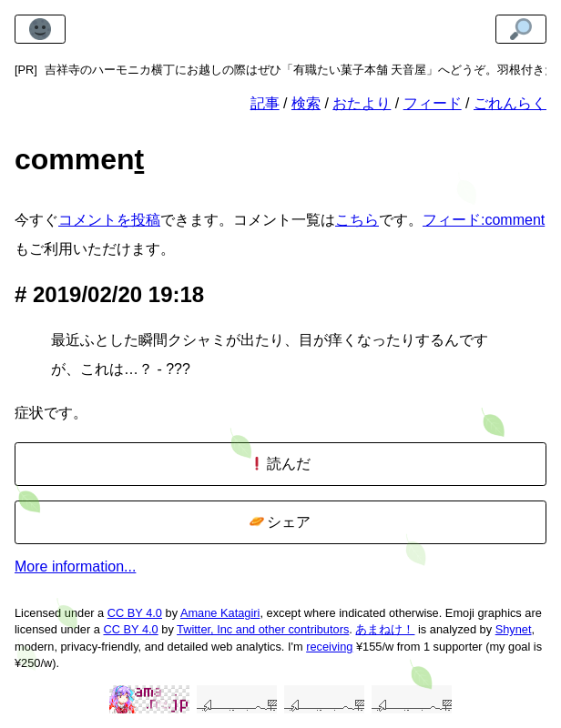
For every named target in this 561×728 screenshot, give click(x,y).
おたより (362, 103)
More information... (75, 566)
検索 (306, 103)
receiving (329, 647)
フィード (433, 103)
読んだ (280, 464)
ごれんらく (510, 103)
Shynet (514, 629)
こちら (357, 220)
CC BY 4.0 (135, 613)
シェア (280, 522)
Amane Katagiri (220, 613)
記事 (265, 103)
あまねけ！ (385, 629)
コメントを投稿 (109, 220)
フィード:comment (484, 220)
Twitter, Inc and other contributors (263, 629)
